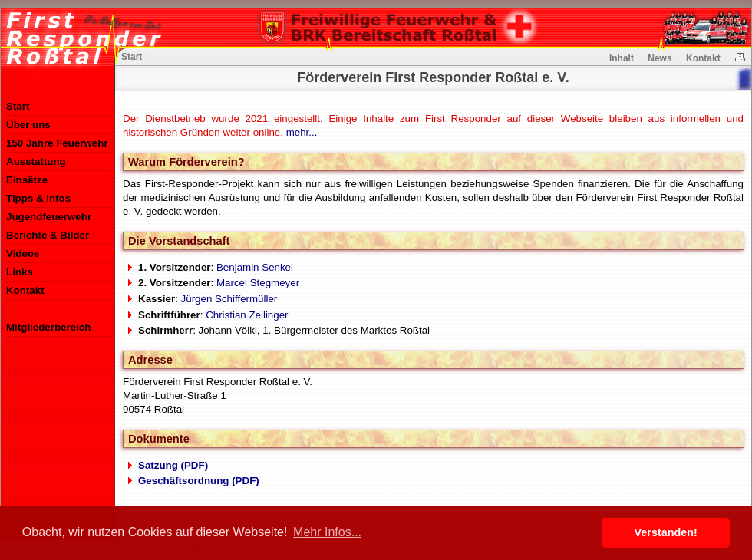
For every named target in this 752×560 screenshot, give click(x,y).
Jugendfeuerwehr (49, 217)
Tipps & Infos (38, 198)
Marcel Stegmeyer (258, 283)
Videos (23, 254)
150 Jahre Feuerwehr (57, 143)
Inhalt (622, 58)
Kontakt (25, 290)
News (660, 58)
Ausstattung (36, 161)
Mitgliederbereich (48, 327)
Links (20, 272)
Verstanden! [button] (666, 532)
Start (18, 106)
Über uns (28, 125)
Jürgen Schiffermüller (229, 299)
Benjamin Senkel (255, 267)
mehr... (302, 132)
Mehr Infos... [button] (327, 532)
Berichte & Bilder (48, 235)
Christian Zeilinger (247, 315)
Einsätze (27, 180)
